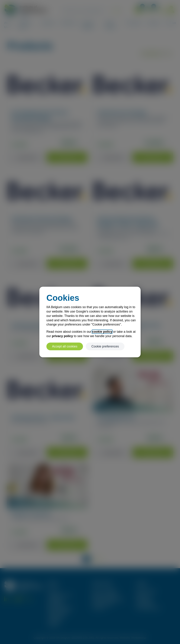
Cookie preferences (105, 346)
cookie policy (102, 332)
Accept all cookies (65, 346)
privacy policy (62, 336)
